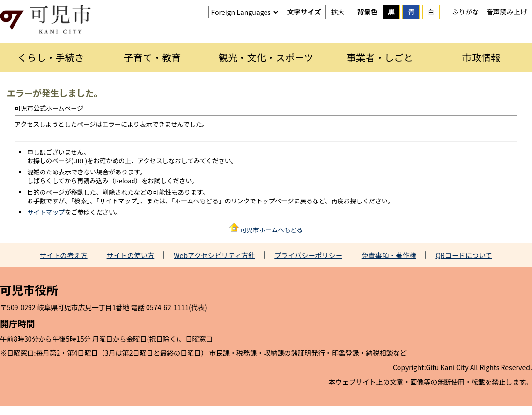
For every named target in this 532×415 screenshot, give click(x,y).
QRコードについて (464, 255)
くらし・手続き (51, 57)
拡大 (338, 12)
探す (508, 22)
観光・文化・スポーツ (266, 57)
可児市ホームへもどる (272, 230)
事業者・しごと (380, 57)
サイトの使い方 (131, 255)
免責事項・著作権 (389, 255)
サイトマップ (46, 212)
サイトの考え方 (64, 255)
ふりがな (465, 12)
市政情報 (481, 57)
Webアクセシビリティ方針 (214, 255)
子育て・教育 (152, 57)
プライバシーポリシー (308, 255)
